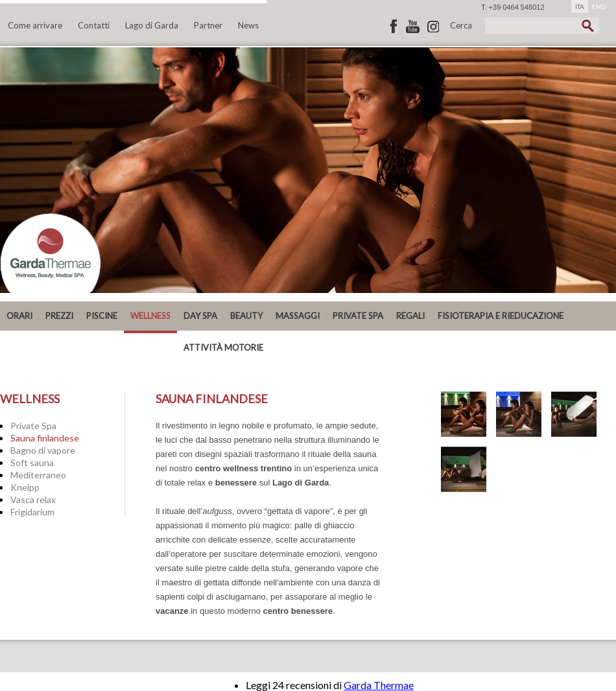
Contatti (94, 25)
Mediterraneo (38, 475)
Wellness (150, 316)
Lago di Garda (152, 25)
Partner (208, 25)
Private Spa (33, 426)
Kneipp (25, 487)
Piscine (102, 316)
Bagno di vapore (43, 450)
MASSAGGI (298, 316)
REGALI (410, 316)
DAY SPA (200, 316)
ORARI (19, 316)
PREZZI (59, 316)
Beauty (246, 316)
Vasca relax (33, 499)
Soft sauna (32, 463)
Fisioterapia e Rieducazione (501, 316)
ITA (580, 6)
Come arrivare (35, 25)
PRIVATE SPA (358, 316)
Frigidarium (32, 512)
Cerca (461, 25)
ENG (599, 6)
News (248, 25)
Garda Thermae (379, 685)
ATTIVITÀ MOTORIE (223, 347)
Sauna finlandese (45, 438)
